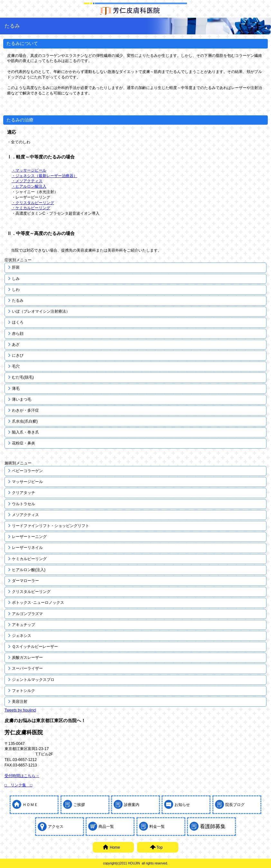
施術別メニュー (18, 463)
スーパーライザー (27, 668)
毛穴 (16, 366)
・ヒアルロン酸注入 (29, 186)
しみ (16, 279)
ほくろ (18, 322)
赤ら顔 (18, 334)
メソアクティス (25, 515)
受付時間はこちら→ (22, 776)
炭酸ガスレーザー (27, 658)
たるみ (18, 300)
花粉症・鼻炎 (23, 443)
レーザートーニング (29, 537)
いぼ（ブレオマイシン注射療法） (41, 311)
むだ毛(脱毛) (23, 377)
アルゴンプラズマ (27, 614)
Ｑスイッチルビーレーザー (35, 647)
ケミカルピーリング (29, 559)
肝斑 (16, 267)
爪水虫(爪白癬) (25, 421)
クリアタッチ (23, 493)
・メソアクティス (27, 181)
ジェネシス (22, 636)
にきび (18, 355)
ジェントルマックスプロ (33, 680)
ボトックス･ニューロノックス (38, 603)
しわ (16, 290)
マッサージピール (27, 482)
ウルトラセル (23, 504)
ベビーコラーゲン (27, 471)
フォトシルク (23, 691)
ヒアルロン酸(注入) (29, 570)
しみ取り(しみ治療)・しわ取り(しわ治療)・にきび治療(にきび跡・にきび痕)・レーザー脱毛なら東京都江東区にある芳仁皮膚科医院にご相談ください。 (135, 11)
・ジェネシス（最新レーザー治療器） (44, 176)
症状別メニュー (18, 260)
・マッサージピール (29, 170)
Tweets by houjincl (20, 710)
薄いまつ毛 (22, 399)
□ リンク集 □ (19, 785)
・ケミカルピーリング (31, 208)
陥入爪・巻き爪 (25, 432)
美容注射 (20, 702)
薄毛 (16, 389)
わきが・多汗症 (25, 410)
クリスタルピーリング (31, 592)
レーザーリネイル (27, 548)
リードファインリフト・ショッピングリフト (51, 526)
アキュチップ (23, 625)
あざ (16, 345)
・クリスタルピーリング (33, 203)
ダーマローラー (25, 581)
